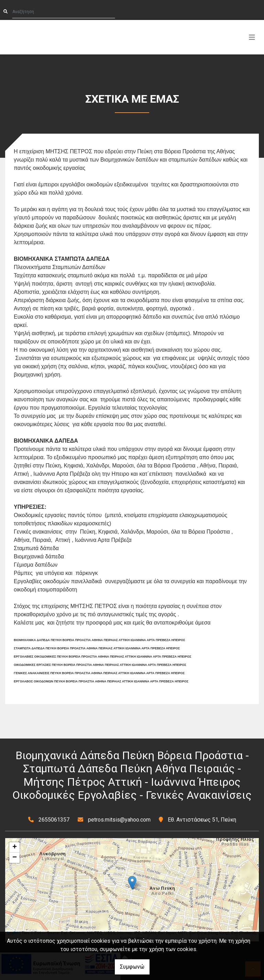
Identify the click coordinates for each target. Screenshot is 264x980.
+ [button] (15, 847)
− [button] (15, 858)
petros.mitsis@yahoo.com (119, 820)
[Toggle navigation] (252, 37)
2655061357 (54, 820)
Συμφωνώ (132, 967)
